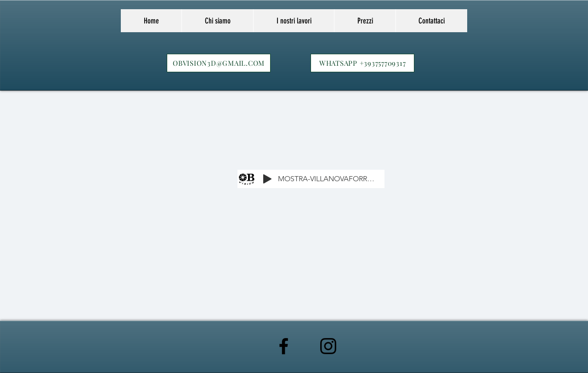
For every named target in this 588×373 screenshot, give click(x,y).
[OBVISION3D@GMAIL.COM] (219, 63)
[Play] (267, 179)
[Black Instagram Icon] (328, 346)
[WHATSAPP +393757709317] (362, 63)
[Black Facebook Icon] (284, 346)
